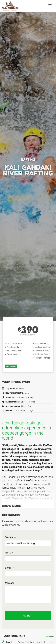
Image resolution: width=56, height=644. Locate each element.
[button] (51, 642)
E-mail (9, 568)
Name (9, 553)
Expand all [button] (49, 637)
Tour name (10, 538)
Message (10, 583)
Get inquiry (11, 366)
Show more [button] (11, 506)
